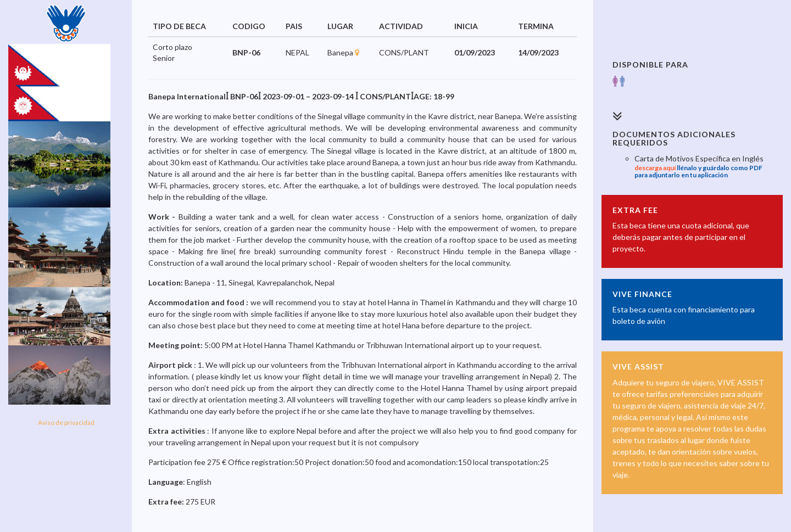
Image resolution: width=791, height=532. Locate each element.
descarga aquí (655, 168)
